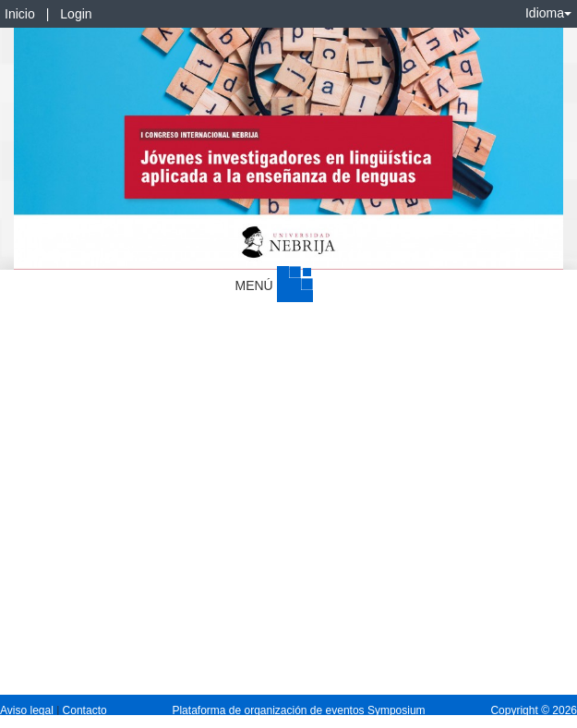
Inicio (20, 14)
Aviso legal (28, 710)
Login (76, 14)
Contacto (85, 710)
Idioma (548, 13)
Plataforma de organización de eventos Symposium (298, 710)
